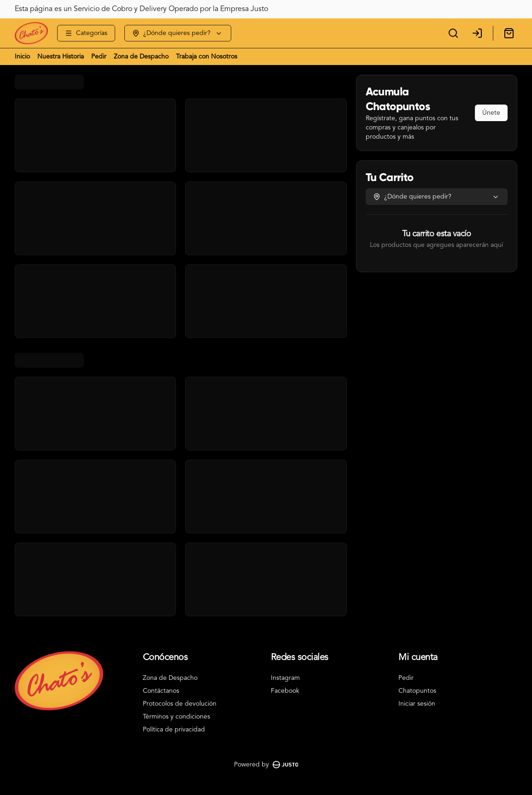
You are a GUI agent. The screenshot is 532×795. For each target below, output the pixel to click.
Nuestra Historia (61, 57)
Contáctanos (161, 691)
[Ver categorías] (86, 33)
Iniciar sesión (417, 704)
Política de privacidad (174, 730)
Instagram (285, 678)
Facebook (285, 691)
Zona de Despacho (141, 57)
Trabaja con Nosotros (207, 57)
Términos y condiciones (176, 717)
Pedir (99, 57)
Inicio (22, 57)
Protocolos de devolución (180, 704)
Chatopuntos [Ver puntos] (417, 691)
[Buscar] (453, 33)
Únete (491, 113)
